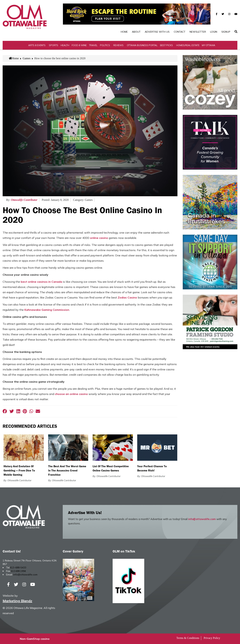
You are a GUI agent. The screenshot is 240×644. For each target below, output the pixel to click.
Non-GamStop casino (35, 639)
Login (214, 32)
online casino (99, 238)
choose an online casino (71, 394)
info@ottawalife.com (202, 519)
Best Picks (166, 45)
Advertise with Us (157, 32)
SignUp (226, 32)
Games (27, 58)
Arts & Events (37, 45)
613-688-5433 (18, 568)
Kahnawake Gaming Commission (47, 310)
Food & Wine (79, 45)
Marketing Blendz (17, 601)
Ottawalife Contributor (24, 200)
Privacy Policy (212, 638)
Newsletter (198, 32)
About (136, 32)
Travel (93, 45)
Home (124, 32)
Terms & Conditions (188, 638)
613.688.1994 (18, 571)
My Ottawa (209, 45)
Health (65, 45)
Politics (105, 45)
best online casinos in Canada (41, 282)
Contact (180, 32)
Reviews (118, 45)
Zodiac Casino (127, 297)
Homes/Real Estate (188, 45)
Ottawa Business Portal (142, 45)
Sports (53, 45)
